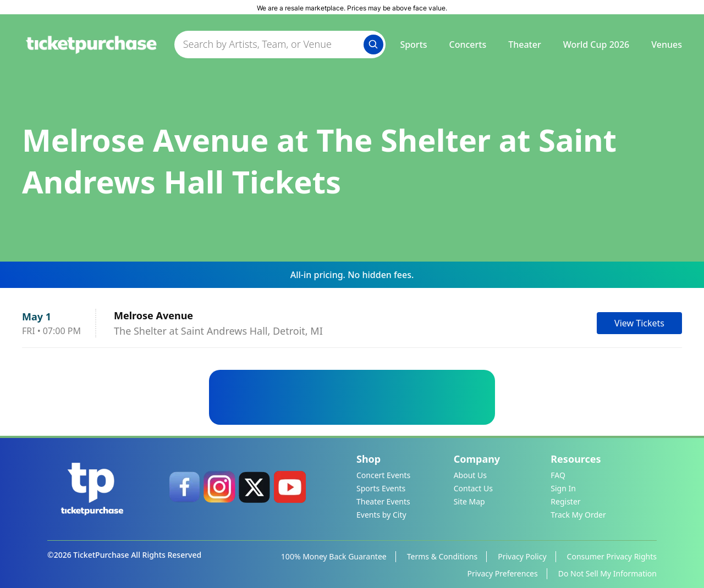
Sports (413, 45)
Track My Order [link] (578, 515)
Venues (667, 45)
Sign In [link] (563, 488)
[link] (184, 487)
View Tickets (639, 323)
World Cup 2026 (596, 45)
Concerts (468, 45)
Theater (524, 45)
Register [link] (565, 501)
